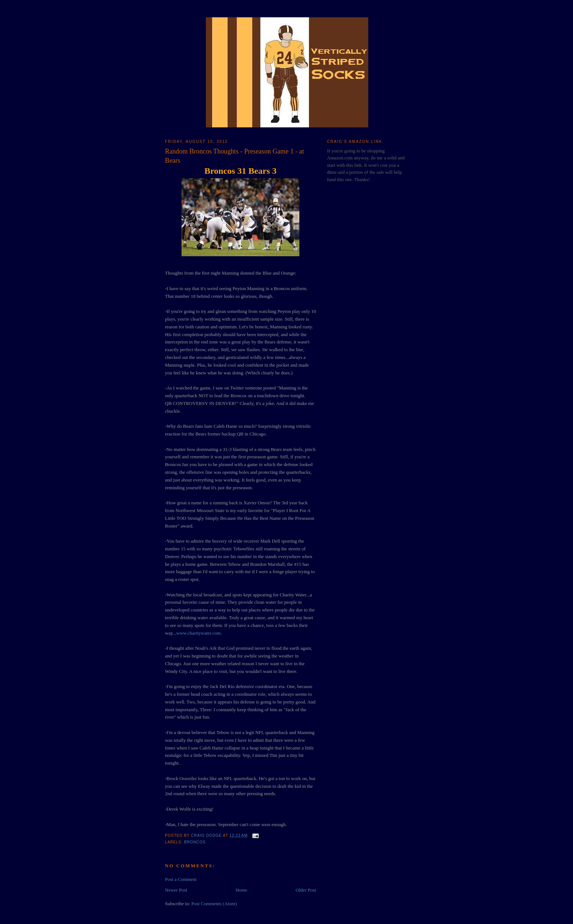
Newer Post (176, 890)
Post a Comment (181, 879)
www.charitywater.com (198, 633)
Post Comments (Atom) (214, 904)
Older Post (306, 890)
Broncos (195, 842)
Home (242, 890)
